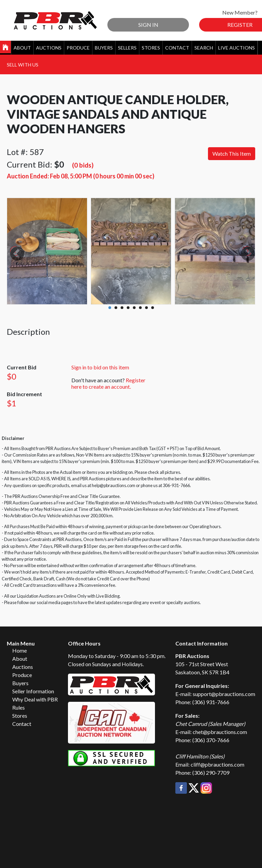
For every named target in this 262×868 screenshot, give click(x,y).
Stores (151, 48)
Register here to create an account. (108, 383)
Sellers (127, 48)
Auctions (49, 48)
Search (204, 48)
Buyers (104, 48)
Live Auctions (237, 48)
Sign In (148, 25)
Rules (19, 707)
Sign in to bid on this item (100, 367)
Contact (177, 48)
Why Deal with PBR (35, 699)
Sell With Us (23, 65)
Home (20, 650)
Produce (78, 48)
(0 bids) (83, 165)
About (22, 48)
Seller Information (33, 691)
